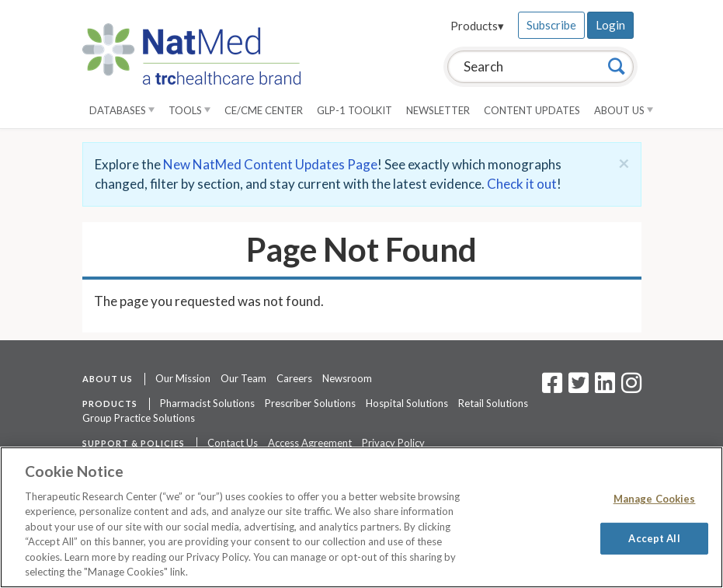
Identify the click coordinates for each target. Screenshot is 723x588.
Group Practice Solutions (139, 418)
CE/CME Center (264, 110)
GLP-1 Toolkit (355, 110)
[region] (361, 517)
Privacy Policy (393, 443)
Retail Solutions (493, 403)
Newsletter (438, 110)
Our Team (243, 378)
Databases (122, 110)
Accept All (654, 538)
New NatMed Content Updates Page (270, 164)
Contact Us (233, 443)
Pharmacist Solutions (207, 403)
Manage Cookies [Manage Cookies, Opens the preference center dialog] (655, 499)
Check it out (522, 184)
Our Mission (183, 378)
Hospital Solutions (407, 403)
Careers (294, 378)
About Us (624, 110)
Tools (189, 110)
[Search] (617, 66)
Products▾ (477, 26)
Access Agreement (310, 443)
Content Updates (532, 110)
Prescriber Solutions (310, 403)
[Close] (624, 163)
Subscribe (551, 25)
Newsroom (347, 378)
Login (610, 25)
